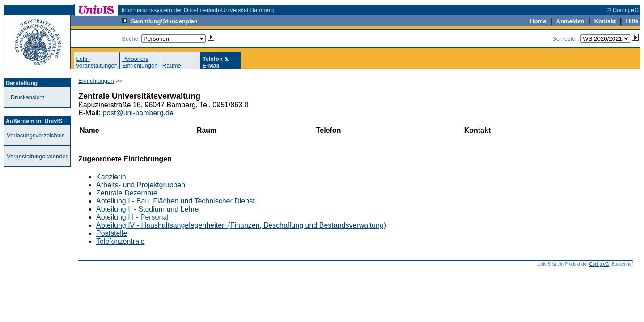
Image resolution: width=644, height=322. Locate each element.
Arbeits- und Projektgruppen (141, 185)
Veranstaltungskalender (37, 156)
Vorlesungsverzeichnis (36, 135)
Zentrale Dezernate (127, 193)
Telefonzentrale (121, 241)
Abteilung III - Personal (132, 217)
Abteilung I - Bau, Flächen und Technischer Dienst (176, 201)
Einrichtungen (96, 81)
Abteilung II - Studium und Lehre (147, 209)
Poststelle (112, 233)
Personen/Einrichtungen (140, 62)
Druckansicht (28, 97)
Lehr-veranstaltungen (97, 62)
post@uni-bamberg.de (138, 113)
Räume (172, 66)
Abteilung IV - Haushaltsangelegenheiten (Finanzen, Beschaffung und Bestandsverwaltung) (241, 225)
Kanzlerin (111, 177)
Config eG (599, 264)
